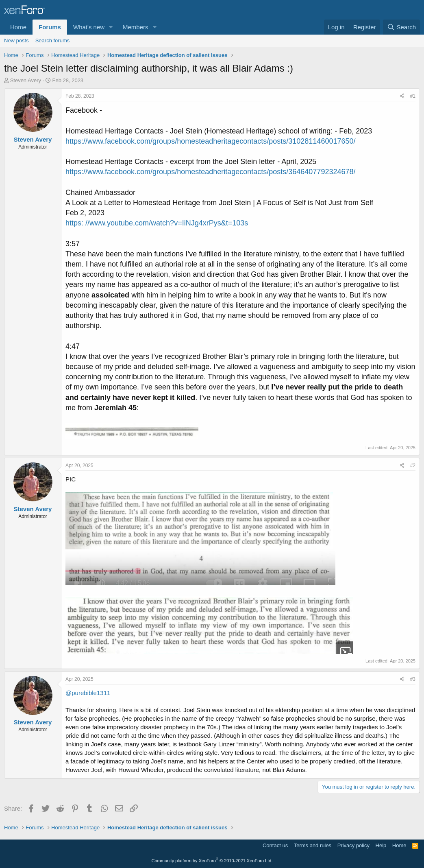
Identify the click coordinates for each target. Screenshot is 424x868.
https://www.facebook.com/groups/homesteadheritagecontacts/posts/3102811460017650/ (210, 141)
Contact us (275, 845)
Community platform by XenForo (212, 861)
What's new (89, 27)
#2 (413, 466)
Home (18, 27)
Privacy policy (353, 845)
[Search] (401, 27)
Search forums (53, 40)
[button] (111, 27)
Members (136, 27)
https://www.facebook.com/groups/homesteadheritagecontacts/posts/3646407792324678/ (210, 172)
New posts (16, 40)
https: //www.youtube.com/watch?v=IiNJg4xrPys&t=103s (157, 223)
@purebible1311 (88, 693)
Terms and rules (313, 845)
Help (381, 845)
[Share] (402, 96)
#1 (413, 96)
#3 (413, 679)
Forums (50, 27)
